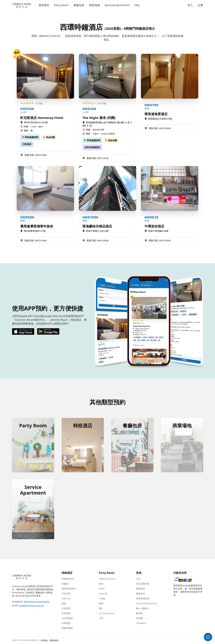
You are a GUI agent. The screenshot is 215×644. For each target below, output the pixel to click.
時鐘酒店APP (68, 579)
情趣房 (65, 584)
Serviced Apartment (117, 5)
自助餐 (139, 619)
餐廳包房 (79, 5)
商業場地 (95, 5)
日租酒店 (27, 144)
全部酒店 (66, 609)
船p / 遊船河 (142, 609)
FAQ (137, 5)
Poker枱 (103, 594)
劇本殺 (139, 614)
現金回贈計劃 (143, 584)
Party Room (61, 5)
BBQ (101, 584)
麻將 (101, 604)
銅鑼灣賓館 (67, 629)
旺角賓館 (66, 614)
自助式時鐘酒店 (92, 147)
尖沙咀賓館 (67, 619)
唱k (101, 609)
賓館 (64, 604)
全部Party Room (107, 579)
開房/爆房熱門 (69, 589)
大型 (101, 619)
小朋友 (102, 599)
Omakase (141, 624)
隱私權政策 (54, 641)
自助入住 (66, 599)
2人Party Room (107, 614)
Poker (102, 589)
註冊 (200, 5)
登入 (190, 5)
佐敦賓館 (66, 624)
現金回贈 (50, 137)
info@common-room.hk (31, 606)
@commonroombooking (37, 602)
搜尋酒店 (44, 5)
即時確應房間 (32, 137)
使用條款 (44, 641)
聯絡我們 (140, 589)
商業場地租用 (143, 599)
